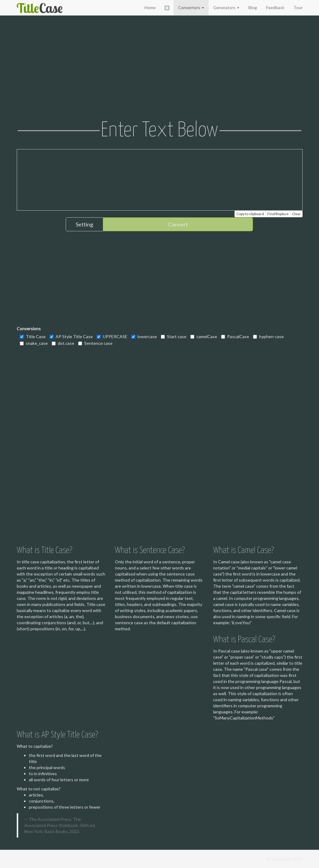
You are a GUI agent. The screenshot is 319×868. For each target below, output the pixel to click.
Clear (296, 214)
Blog (253, 7)
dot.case (63, 343)
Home (150, 7)
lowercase (144, 336)
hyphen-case (268, 336)
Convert (178, 224)
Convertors (191, 7)
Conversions (29, 329)
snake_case (34, 343)
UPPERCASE (112, 336)
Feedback (275, 7)
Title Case (33, 336)
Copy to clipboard (250, 214)
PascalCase (235, 336)
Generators (226, 7)
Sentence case (95, 343)
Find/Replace (278, 214)
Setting (84, 224)
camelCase (204, 336)
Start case (174, 336)
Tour (298, 7)
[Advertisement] (160, 68)
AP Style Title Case (71, 336)
